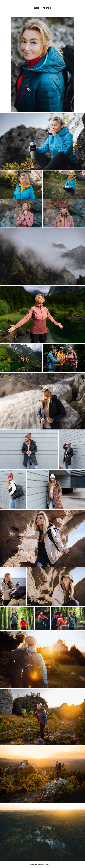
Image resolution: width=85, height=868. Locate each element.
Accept (48, 864)
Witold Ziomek (42, 8)
